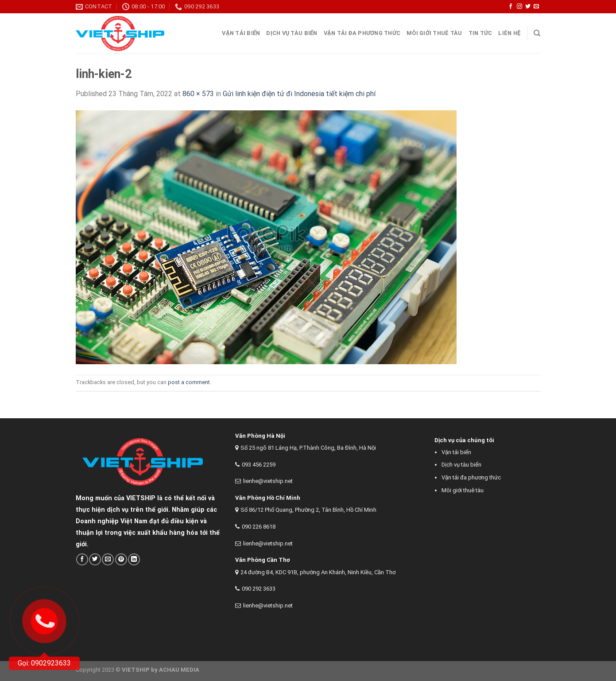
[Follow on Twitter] (528, 7)
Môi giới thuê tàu (434, 33)
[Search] (537, 33)
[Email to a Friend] (108, 559)
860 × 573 (198, 94)
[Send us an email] (536, 7)
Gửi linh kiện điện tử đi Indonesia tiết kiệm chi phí (299, 94)
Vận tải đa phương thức (362, 33)
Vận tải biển (456, 452)
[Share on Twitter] (95, 559)
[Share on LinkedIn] (134, 559)
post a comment (189, 382)
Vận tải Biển (241, 33)
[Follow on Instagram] (519, 7)
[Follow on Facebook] (511, 7)
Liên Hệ (509, 33)
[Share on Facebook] (82, 559)
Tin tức (480, 33)
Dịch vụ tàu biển (292, 33)
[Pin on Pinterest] (121, 559)
